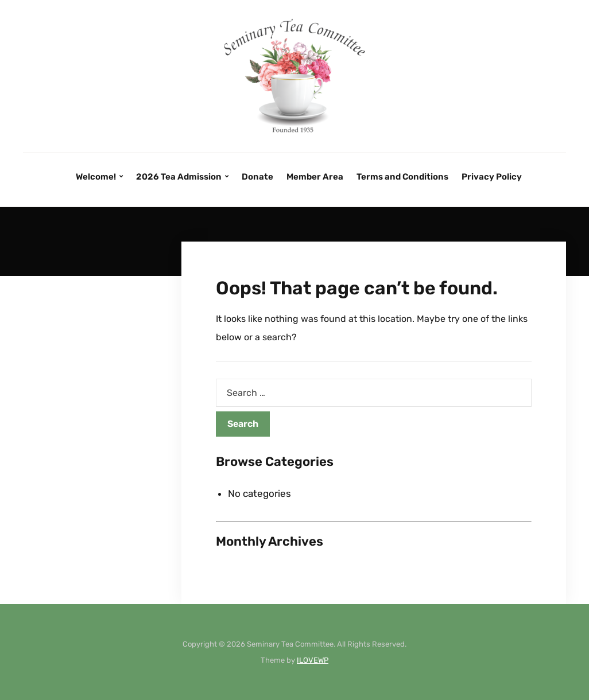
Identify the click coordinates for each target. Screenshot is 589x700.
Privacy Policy (492, 177)
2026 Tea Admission (179, 177)
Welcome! (96, 177)
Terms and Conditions (402, 177)
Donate (257, 177)
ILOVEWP (313, 660)
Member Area (315, 177)
